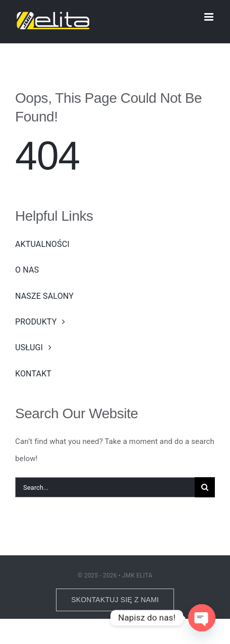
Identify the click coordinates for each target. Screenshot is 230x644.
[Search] (205, 487)
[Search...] (105, 487)
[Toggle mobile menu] (210, 17)
